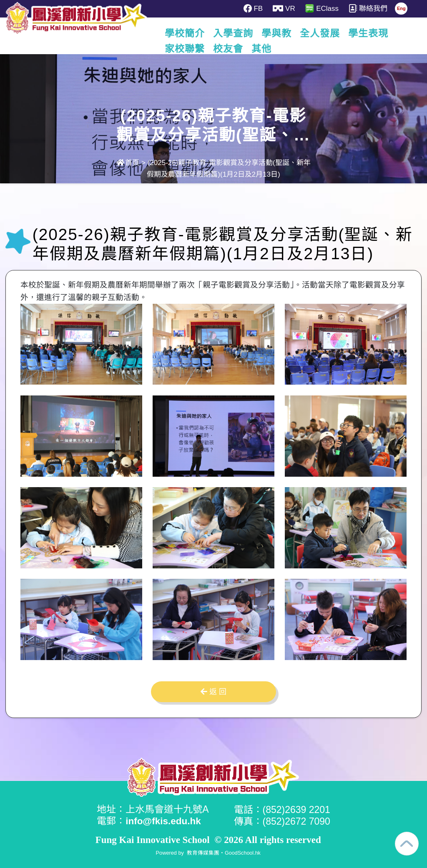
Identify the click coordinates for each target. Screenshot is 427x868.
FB (253, 8)
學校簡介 (200, 33)
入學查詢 (248, 33)
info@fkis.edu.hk (164, 821)
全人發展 (335, 33)
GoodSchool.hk (242, 852)
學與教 (291, 33)
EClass (322, 8)
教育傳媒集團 (203, 852)
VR (284, 8)
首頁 (128, 163)
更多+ (378, 33)
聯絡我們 (369, 8)
